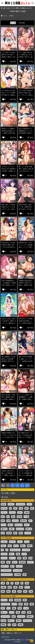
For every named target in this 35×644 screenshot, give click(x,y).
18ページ (31, 163)
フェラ (27, 542)
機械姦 (3, 625)
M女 (3, 533)
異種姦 (21, 625)
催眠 (32, 604)
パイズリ (4, 554)
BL (9, 625)
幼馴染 (3, 587)
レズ (8, 608)
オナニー (12, 542)
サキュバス (19, 525)
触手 (14, 616)
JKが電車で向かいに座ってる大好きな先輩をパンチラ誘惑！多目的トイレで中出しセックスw (26, 437)
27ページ (31, 87)
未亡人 (10, 525)
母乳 (8, 562)
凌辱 (14, 625)
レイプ (14, 604)
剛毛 (21, 533)
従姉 (31, 591)
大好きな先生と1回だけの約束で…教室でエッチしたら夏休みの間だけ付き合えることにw (9, 323)
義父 (21, 587)
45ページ (13, 125)
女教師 (27, 512)
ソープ (12, 612)
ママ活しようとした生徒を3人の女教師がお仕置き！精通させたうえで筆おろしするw (9, 171)
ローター (19, 566)
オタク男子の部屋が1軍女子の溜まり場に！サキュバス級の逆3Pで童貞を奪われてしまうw (26, 95)
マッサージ (21, 616)
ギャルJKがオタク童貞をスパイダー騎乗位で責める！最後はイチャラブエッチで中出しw (8, 95)
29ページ (31, 277)
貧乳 (32, 508)
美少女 (3, 504)
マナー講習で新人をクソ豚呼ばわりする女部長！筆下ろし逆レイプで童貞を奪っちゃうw (26, 57)
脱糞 (24, 575)
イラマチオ (26, 550)
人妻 (3, 583)
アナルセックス (15, 550)
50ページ (13, 353)
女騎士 (12, 529)
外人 (30, 521)
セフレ (27, 587)
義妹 (8, 591)
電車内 (19, 621)
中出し (3, 546)
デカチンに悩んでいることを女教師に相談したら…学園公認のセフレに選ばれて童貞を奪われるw (26, 475)
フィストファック (7, 575)
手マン (12, 554)
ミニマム (28, 533)
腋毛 (15, 533)
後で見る (13, 61)
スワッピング (5, 616)
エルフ (27, 525)
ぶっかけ (4, 542)
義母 (10, 587)
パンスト (12, 512)
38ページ (31, 239)
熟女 (13, 517)
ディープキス (18, 570)
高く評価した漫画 (8, 493)
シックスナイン (6, 570)
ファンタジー (5, 604)
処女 (3, 517)
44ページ (13, 391)
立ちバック (5, 566)
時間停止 (30, 616)
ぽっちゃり (20, 529)
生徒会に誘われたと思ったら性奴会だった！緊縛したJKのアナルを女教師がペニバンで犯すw (8, 475)
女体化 (3, 621)
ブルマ (20, 512)
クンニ (20, 542)
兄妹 (20, 591)
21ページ (13, 201)
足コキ (15, 562)
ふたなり (15, 521)
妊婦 (8, 521)
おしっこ (12, 558)
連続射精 (22, 562)
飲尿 (30, 558)
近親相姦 (18, 600)
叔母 (14, 591)
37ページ (13, 467)
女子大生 (4, 508)
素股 (19, 558)
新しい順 (13, 23)
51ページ (13, 163)
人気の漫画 (21, 23)
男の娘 (19, 517)
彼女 (17, 583)
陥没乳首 (24, 521)
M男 (11, 600)
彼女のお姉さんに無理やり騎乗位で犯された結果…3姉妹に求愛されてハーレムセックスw (8, 399)
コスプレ (11, 504)
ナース (3, 525)
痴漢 (29, 612)
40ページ (13, 429)
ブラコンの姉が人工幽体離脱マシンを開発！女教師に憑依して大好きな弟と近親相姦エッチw (26, 399)
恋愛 (26, 604)
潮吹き (23, 546)
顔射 (18, 554)
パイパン (4, 512)
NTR (3, 608)
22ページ (31, 201)
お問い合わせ (5, 637)
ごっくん (4, 558)
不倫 (24, 612)
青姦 (3, 562)
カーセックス (27, 621)
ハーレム (4, 600)
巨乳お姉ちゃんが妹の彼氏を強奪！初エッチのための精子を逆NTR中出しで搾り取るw (8, 247)
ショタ (26, 608)
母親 (15, 587)
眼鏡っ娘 (29, 529)
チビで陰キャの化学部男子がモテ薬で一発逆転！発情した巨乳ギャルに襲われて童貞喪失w (8, 57)
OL (8, 517)
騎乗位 (30, 546)
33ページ (13, 49)
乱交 (10, 546)
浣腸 (25, 558)
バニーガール (21, 504)
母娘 (18, 612)
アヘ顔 (26, 517)
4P (7, 550)
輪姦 (14, 608)
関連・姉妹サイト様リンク (12, 633)
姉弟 (27, 583)
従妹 (25, 591)
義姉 (3, 591)
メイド (29, 504)
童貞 (21, 604)
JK (10, 508)
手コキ (16, 546)
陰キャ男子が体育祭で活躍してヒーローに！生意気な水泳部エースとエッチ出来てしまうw (26, 361)
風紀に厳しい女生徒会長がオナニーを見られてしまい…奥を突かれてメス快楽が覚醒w (9, 209)
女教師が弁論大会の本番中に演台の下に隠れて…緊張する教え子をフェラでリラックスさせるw (26, 285)
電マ (12, 566)
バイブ (24, 554)
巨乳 (15, 508)
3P (2, 550)
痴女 (27, 508)
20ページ (31, 49)
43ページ (31, 125)
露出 (25, 600)
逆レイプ (4, 612)
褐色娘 (9, 533)
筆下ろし (11, 621)
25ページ (13, 87)
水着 (21, 508)
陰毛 (3, 521)
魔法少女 (4, 529)
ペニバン (30, 562)
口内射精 (18, 575)
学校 (20, 608)
